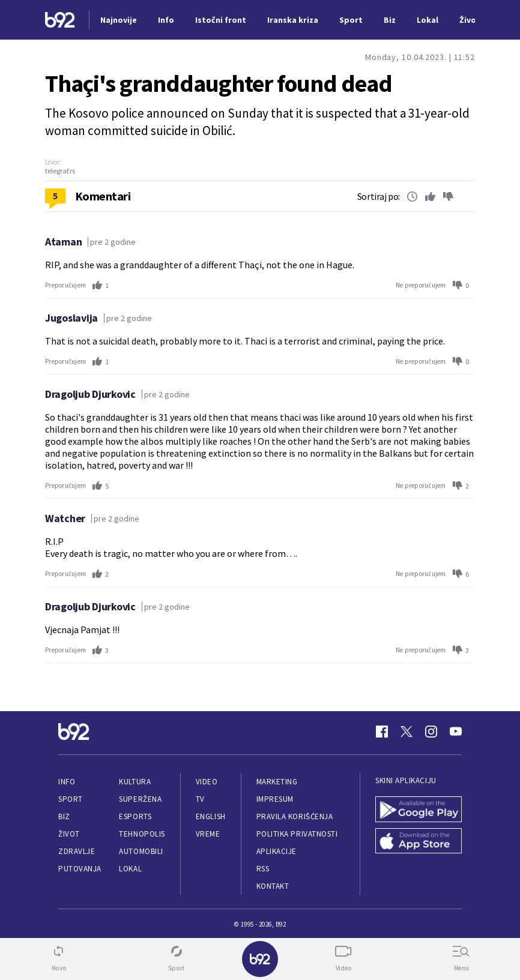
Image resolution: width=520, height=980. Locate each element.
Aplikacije (277, 851)
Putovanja (80, 869)
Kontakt (273, 886)
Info (67, 782)
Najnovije (119, 20)
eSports (135, 816)
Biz (64, 816)
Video (207, 782)
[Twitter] (407, 732)
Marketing (277, 782)
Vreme (208, 834)
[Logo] (60, 20)
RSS (263, 869)
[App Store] (419, 841)
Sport (71, 799)
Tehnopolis (142, 834)
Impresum (275, 799)
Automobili (141, 851)
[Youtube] (456, 732)
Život (69, 834)
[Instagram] (431, 732)
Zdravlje (77, 851)
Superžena (140, 799)
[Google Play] (419, 809)
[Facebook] (382, 732)
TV (200, 799)
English (211, 816)
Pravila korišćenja (295, 816)
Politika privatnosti (297, 834)
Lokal (130, 869)
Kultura (135, 782)
